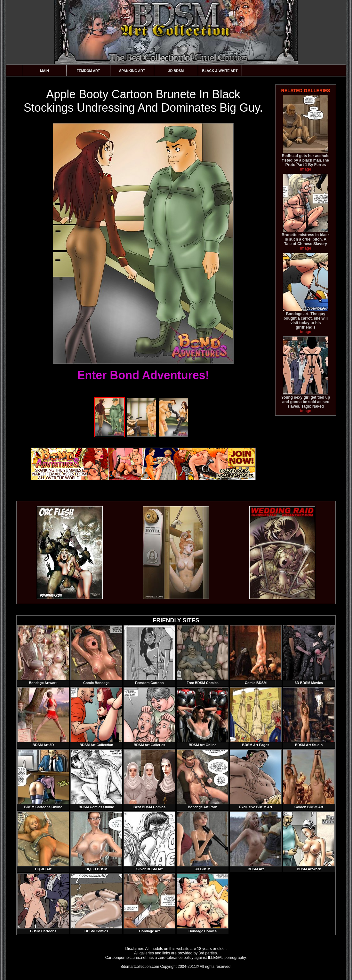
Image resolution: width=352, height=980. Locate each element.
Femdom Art (88, 71)
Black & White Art (220, 71)
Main (44, 71)
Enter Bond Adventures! (143, 375)
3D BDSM (176, 71)
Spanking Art (132, 71)
